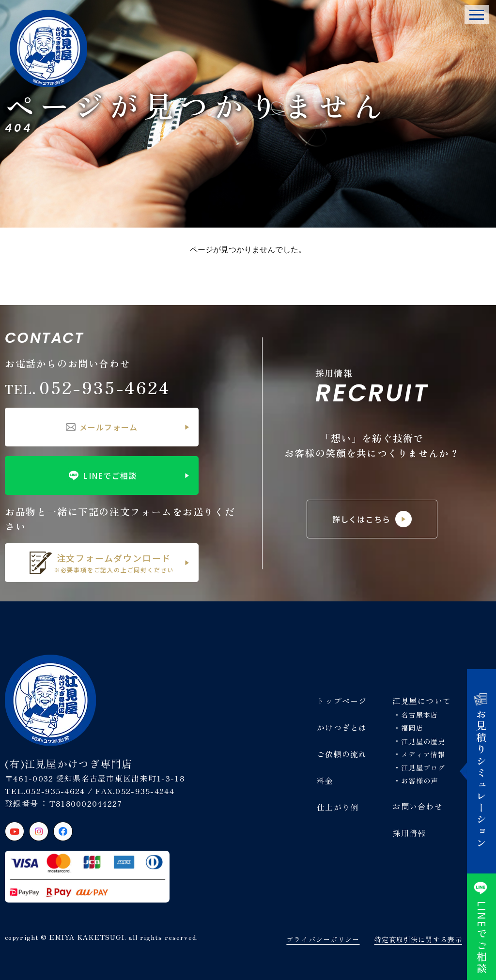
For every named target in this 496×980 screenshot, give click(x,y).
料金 (325, 781)
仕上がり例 (338, 807)
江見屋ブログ (423, 767)
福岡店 (412, 728)
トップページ (342, 701)
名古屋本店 (419, 715)
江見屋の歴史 (423, 741)
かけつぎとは (342, 727)
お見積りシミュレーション (481, 772)
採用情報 (409, 833)
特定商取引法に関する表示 (418, 939)
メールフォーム (102, 427)
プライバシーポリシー (323, 939)
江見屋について (422, 701)
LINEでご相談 (101, 475)
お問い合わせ (418, 806)
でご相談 (481, 927)
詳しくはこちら (372, 519)
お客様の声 (419, 781)
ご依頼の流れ (342, 754)
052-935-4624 (88, 387)
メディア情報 (423, 754)
